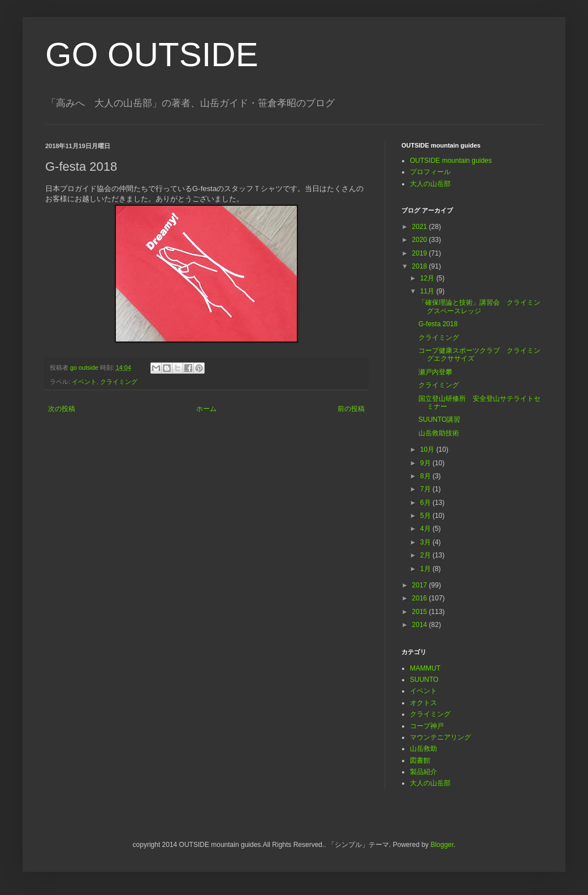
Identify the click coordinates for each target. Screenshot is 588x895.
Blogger (442, 845)
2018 (421, 266)
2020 (421, 240)
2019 (421, 253)
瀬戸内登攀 (435, 372)
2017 (421, 585)
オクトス (423, 703)
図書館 (420, 760)
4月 (426, 529)
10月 (428, 449)
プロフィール (430, 172)
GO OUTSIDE (152, 55)
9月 (426, 463)
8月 (426, 476)
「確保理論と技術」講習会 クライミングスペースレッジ (479, 306)
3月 (426, 542)
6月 (426, 503)
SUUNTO (424, 680)
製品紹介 (423, 772)
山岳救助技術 (439, 433)
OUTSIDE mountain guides (451, 161)
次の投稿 (62, 409)
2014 (421, 625)
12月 (428, 278)
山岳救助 (423, 749)
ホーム (206, 409)
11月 (428, 291)
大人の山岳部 (430, 184)
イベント (84, 382)
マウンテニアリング (440, 737)
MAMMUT (425, 668)
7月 (426, 489)
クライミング (119, 382)
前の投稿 (351, 409)
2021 (421, 227)
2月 (426, 555)
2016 (421, 598)
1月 (426, 569)
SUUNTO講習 (439, 420)
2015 (421, 612)
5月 (426, 516)
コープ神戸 (427, 726)
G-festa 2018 (438, 324)
